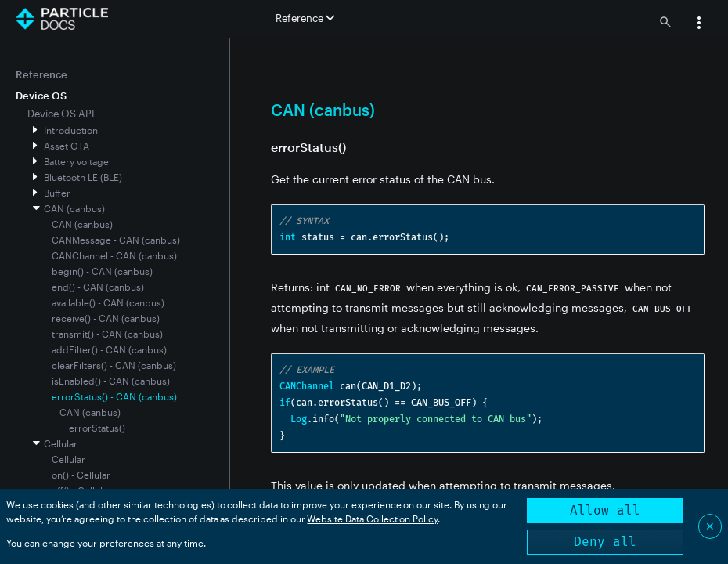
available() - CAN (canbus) (108, 302)
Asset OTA (67, 146)
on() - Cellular (81, 475)
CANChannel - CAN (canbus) (114, 255)
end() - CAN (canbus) (98, 287)
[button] (699, 24)
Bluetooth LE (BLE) (83, 177)
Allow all (605, 510)
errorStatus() (97, 428)
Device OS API (61, 114)
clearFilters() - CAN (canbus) (114, 365)
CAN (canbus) (74, 208)
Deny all (605, 542)
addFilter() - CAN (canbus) (109, 349)
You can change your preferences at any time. (106, 543)
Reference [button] (305, 18)
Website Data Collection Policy (372, 519)
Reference (41, 74)
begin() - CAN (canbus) (102, 271)
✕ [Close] (710, 526)
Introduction (71, 130)
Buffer (57, 193)
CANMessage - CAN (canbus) (116, 240)
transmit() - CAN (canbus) (107, 334)
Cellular (61, 443)
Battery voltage (76, 161)
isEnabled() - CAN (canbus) (111, 381)
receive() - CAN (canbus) (106, 318)
